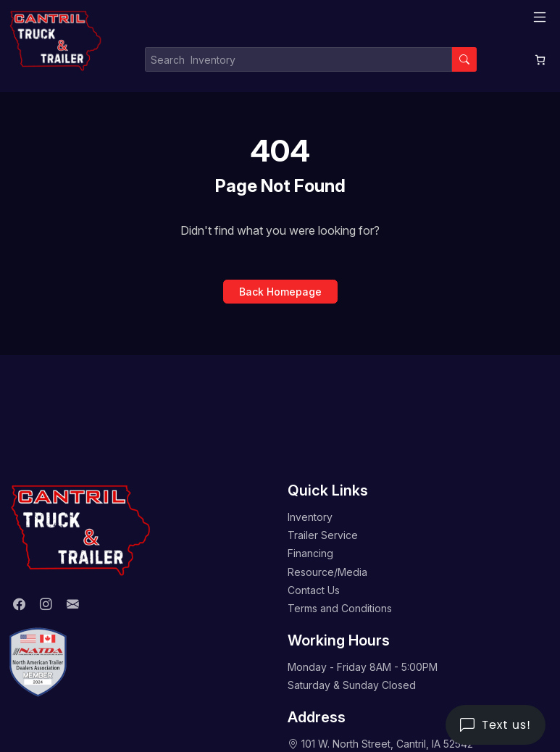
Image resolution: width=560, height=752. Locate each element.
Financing (310, 553)
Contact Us (314, 590)
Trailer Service (323, 535)
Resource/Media (327, 572)
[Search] (464, 59)
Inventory (310, 517)
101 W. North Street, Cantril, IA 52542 (387, 744)
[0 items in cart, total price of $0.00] (540, 60)
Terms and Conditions (340, 608)
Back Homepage (280, 292)
